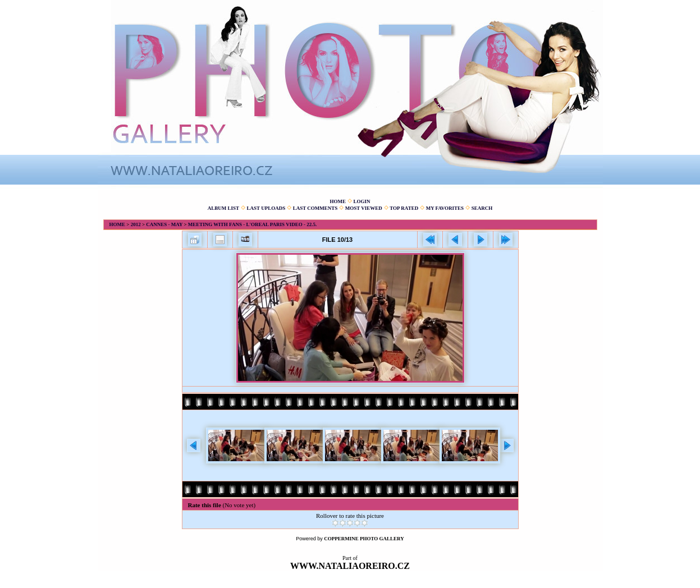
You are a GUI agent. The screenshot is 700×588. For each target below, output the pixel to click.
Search (482, 208)
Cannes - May (164, 224)
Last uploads (266, 208)
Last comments (315, 208)
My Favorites (445, 208)
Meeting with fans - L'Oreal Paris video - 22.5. (252, 224)
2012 (136, 224)
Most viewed (364, 208)
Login (362, 201)
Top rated (404, 208)
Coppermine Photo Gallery (364, 539)
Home (338, 201)
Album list (223, 208)
